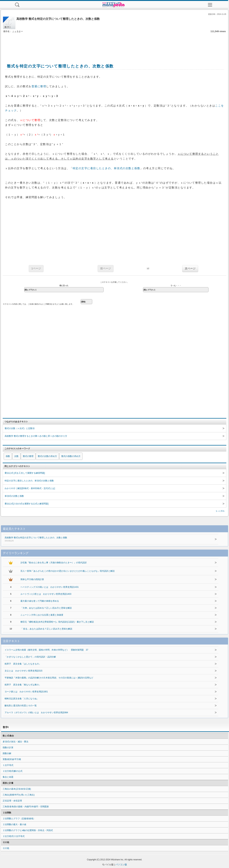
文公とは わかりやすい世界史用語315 (24, 671)
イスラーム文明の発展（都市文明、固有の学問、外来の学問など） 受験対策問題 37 (46, 650)
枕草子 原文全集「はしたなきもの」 (23, 664)
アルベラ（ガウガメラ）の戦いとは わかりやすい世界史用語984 (36, 713)
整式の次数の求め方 (47, 456)
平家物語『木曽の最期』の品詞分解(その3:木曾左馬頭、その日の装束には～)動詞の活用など (49, 678)
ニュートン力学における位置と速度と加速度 (42, 615)
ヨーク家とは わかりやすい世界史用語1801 (26, 692)
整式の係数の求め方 (71, 456)
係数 (8, 456)
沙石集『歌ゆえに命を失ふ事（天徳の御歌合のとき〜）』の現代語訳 (54, 563)
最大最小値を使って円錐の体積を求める (40, 601)
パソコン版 (121, 865)
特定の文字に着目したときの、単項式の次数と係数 (106, 168)
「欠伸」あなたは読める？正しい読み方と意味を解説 (46, 608)
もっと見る (220, 511)
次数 (16, 456)
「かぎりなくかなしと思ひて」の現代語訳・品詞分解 (30, 657)
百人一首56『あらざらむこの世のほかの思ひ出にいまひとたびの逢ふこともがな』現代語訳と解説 (68, 571)
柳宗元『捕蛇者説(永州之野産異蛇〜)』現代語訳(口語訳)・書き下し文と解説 (57, 622)
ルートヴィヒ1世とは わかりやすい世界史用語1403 (46, 594)
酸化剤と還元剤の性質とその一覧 (21, 706)
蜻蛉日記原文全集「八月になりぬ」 (22, 699)
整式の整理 (28, 456)
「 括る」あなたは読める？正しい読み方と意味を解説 (46, 629)
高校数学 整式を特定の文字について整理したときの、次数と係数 (102, 539)
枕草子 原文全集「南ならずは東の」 (23, 685)
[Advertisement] (114, 44)
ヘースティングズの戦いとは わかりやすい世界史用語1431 (50, 587)
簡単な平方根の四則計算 (32, 579)
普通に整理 (39, 86)
